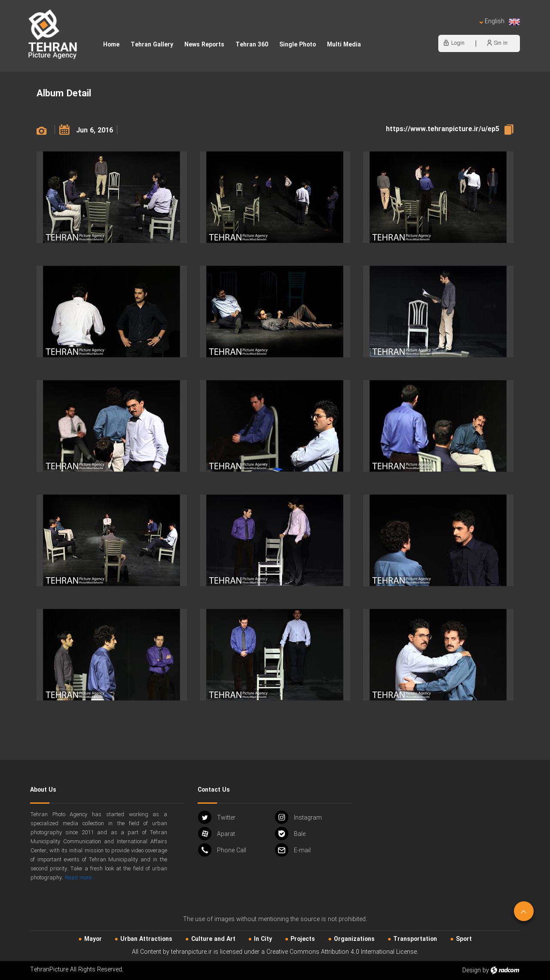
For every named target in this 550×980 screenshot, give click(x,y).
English (500, 22)
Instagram (298, 817)
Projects (303, 939)
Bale (290, 834)
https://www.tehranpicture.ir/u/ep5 (443, 129)
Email (293, 850)
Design (472, 971)
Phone (222, 850)
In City (263, 939)
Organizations (354, 939)
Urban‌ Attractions (146, 939)
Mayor (93, 939)
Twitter (217, 817)
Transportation (415, 939)
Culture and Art (213, 939)
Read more (78, 878)
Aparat (217, 834)
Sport (464, 939)
